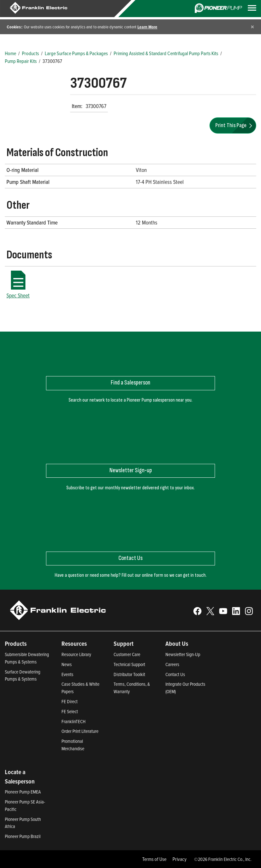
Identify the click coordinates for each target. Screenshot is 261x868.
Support (124, 644)
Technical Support (129, 664)
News (67, 664)
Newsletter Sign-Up (183, 654)
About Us (177, 644)
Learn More (147, 27)
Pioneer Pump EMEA (23, 792)
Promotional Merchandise (73, 745)
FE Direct (70, 701)
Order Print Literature (80, 731)
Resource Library (76, 654)
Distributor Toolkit (129, 674)
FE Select (70, 711)
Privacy (180, 859)
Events (67, 674)
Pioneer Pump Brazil (23, 836)
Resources (74, 644)
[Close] (252, 27)
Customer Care (127, 654)
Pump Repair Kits (21, 61)
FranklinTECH (74, 721)
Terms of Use (154, 859)
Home (10, 53)
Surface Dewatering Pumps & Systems (23, 675)
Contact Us (175, 674)
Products (30, 53)
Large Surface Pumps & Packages (76, 53)
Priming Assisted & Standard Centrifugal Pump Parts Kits (166, 53)
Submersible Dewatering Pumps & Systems (27, 658)
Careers (172, 664)
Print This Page (235, 125)
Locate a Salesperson (20, 777)
